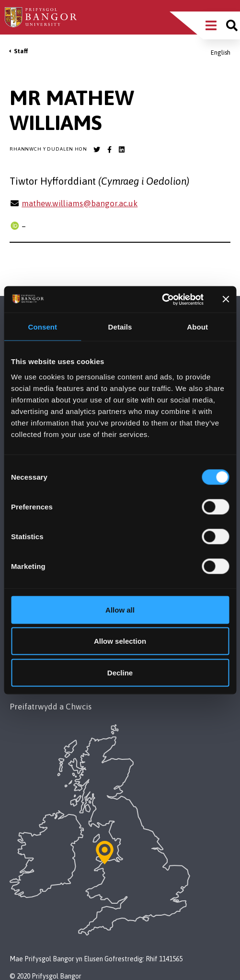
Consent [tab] (42, 327)
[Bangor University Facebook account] (109, 150)
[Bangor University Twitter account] (97, 150)
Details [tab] (120, 327)
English (221, 53)
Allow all (120, 609)
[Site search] (232, 25)
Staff (21, 51)
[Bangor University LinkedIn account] (122, 150)
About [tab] (197, 327)
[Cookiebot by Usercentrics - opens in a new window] (162, 299)
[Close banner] (226, 299)
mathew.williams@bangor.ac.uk (80, 203)
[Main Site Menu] (211, 25)
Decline (120, 672)
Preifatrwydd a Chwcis (51, 707)
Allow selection (120, 641)
